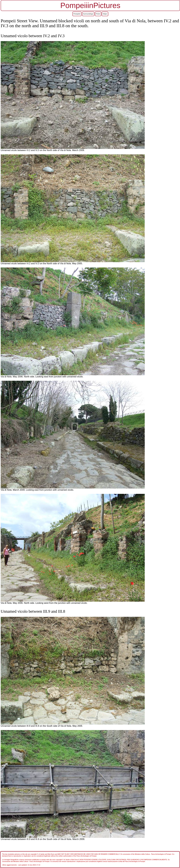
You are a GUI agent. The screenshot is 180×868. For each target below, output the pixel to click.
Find (98, 14)
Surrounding (88, 14)
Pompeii (77, 14)
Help (105, 14)
